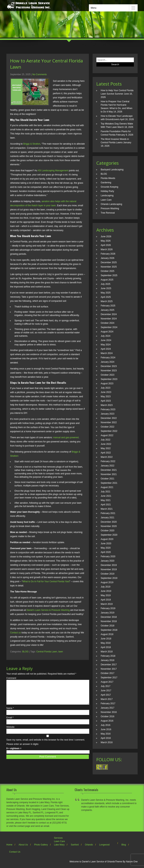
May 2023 (106, 396)
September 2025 (109, 275)
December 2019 (109, 565)
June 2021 (106, 496)
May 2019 (106, 595)
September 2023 (109, 379)
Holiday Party (107, 191)
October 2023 (108, 375)
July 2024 (105, 336)
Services (58, 838)
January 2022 (108, 466)
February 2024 (108, 358)
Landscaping (107, 196)
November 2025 (109, 267)
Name (10, 713)
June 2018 (106, 639)
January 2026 (108, 258)
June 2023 (106, 392)
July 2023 (105, 388)
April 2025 (106, 297)
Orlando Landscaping (111, 204)
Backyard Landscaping (112, 170)
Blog (124, 845)
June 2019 (106, 591)
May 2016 (106, 734)
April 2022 (106, 453)
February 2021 (108, 513)
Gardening (106, 183)
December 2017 (109, 665)
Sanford (75, 845)
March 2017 (107, 699)
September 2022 (109, 431)
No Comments (40, 74)
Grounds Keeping (109, 187)
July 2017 (105, 686)
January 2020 (108, 561)
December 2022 (109, 418)
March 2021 (107, 509)
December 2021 (109, 470)
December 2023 (109, 366)
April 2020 (106, 552)
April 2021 (106, 505)
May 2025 (106, 293)
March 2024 (107, 353)
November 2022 (109, 422)
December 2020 (109, 522)
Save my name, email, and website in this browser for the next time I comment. (46, 744)
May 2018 (106, 643)
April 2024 (106, 349)
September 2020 (109, 535)
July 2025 (105, 284)
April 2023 (106, 401)
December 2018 (109, 617)
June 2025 (106, 288)
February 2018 (108, 656)
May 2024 (106, 345)
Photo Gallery (41, 845)
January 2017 (108, 708)
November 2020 (109, 526)
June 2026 (106, 237)
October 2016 (108, 716)
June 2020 (106, 544)
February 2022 (108, 461)
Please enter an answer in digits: (23, 749)
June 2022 (106, 444)
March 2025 (107, 301)
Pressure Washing (110, 208)
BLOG (25, 652)
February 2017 (108, 703)
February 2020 (108, 556)
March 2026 (107, 249)
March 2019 (107, 604)
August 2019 (107, 582)
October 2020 (108, 531)
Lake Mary (59, 845)
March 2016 (107, 742)
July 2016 (105, 725)
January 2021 (108, 518)
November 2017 (109, 669)
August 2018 (107, 634)
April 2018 (106, 647)
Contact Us (15, 852)
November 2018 (109, 621)
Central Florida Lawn (47, 652)
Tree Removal (108, 213)
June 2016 (106, 729)
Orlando (89, 845)
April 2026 (106, 245)
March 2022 (107, 457)
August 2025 (107, 280)
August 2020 (107, 539)
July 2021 (105, 492)
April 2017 (106, 695)
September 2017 (109, 678)
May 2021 (106, 500)
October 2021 (108, 479)
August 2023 (107, 384)
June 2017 (106, 691)
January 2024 (108, 362)
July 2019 (105, 587)
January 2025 (108, 310)
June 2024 (106, 340)
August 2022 (107, 435)
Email (10, 722)
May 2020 (106, 548)
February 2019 (108, 608)
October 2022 (108, 427)
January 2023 (108, 414)
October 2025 (108, 271)
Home (9, 845)
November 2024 (109, 319)
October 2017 (108, 673)
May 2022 (106, 448)
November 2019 (109, 569)
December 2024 (109, 314)
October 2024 (108, 323)
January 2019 (108, 613)
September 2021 (109, 483)
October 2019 (108, 574)
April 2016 (106, 738)
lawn (61, 652)
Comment (11, 678)
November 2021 (109, 474)
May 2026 (106, 241)
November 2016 (109, 712)
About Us (23, 845)
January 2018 (108, 660)
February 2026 (108, 254)
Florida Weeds (108, 178)
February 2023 (108, 409)
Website (10, 732)
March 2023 (107, 405)
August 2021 (107, 487)
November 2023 (109, 371)
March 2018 (107, 652)
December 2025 (109, 262)
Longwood (104, 845)
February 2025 (108, 306)
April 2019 (106, 600)
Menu (94, 8)
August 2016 (107, 721)
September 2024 (109, 327)
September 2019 (109, 578)
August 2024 (107, 332)
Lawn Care (106, 200)
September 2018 (109, 630)
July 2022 (105, 440)
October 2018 (108, 626)
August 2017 (107, 682)
